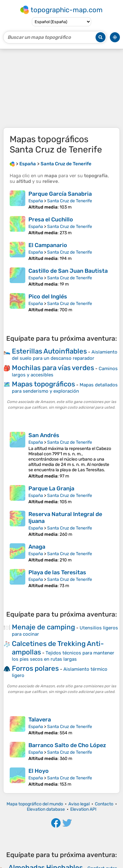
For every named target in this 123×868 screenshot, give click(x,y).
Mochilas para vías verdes (53, 368)
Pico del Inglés (48, 297)
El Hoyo (39, 771)
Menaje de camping (43, 627)
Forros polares (35, 668)
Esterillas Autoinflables (49, 351)
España (36, 201)
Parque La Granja (51, 488)
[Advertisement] (61, 88)
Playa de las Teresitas (57, 572)
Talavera (40, 720)
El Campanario (48, 245)
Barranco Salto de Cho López (67, 745)
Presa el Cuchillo (51, 220)
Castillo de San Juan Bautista (68, 271)
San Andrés (44, 435)
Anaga (37, 547)
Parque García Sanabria (60, 194)
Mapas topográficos (43, 384)
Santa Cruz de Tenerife (70, 201)
